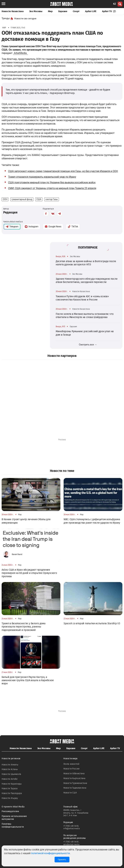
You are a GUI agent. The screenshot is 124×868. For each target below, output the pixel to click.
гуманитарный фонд (22, 199)
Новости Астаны (10, 769)
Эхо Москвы (36, 11)
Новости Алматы (10, 765)
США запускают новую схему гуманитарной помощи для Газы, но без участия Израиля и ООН (63, 171)
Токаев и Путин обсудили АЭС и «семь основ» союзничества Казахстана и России (82, 298)
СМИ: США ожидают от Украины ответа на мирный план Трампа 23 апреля (52, 188)
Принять (62, 860)
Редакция (10, 212)
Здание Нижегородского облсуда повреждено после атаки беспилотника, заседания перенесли (87, 280)
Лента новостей (71, 764)
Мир (50, 11)
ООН (5, 199)
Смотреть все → (88, 345)
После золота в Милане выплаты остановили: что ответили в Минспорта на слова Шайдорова (85, 316)
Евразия (63, 11)
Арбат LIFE (91, 11)
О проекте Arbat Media (13, 807)
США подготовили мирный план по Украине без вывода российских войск (52, 182)
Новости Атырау (10, 798)
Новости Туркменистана (75, 783)
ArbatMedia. (21, 53)
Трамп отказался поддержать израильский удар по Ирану (42, 177)
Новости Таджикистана (75, 788)
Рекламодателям (10, 811)
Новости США (70, 793)
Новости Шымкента (11, 774)
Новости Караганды (12, 784)
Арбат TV (109, 11)
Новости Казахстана (13, 11)
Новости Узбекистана (74, 774)
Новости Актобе (10, 779)
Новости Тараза (10, 788)
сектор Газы (52, 199)
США (39, 199)
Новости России (71, 769)
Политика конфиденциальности (13, 825)
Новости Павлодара (12, 793)
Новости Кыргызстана (74, 778)
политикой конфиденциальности (50, 853)
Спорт (76, 11)
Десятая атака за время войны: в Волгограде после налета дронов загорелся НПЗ (86, 263)
